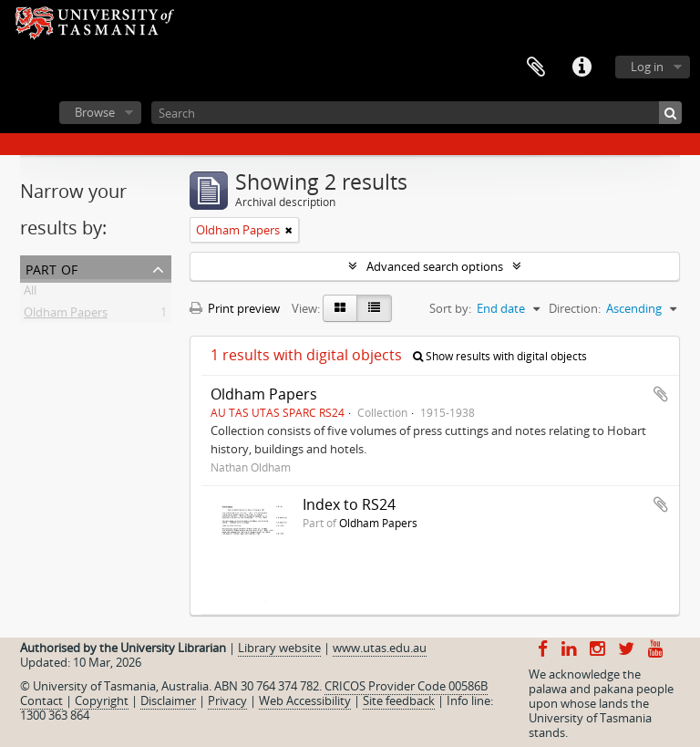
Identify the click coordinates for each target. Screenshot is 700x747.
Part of (51, 268)
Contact (41, 700)
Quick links (582, 67)
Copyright (102, 700)
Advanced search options (435, 266)
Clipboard (536, 67)
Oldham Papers (66, 316)
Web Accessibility (305, 700)
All (30, 294)
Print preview (235, 308)
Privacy (227, 700)
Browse (95, 112)
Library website (279, 648)
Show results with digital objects (500, 356)
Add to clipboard (661, 394)
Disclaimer (168, 700)
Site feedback (399, 700)
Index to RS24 (349, 504)
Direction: (575, 308)
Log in (647, 67)
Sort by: (450, 308)
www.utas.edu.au (380, 648)
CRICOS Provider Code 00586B (406, 686)
